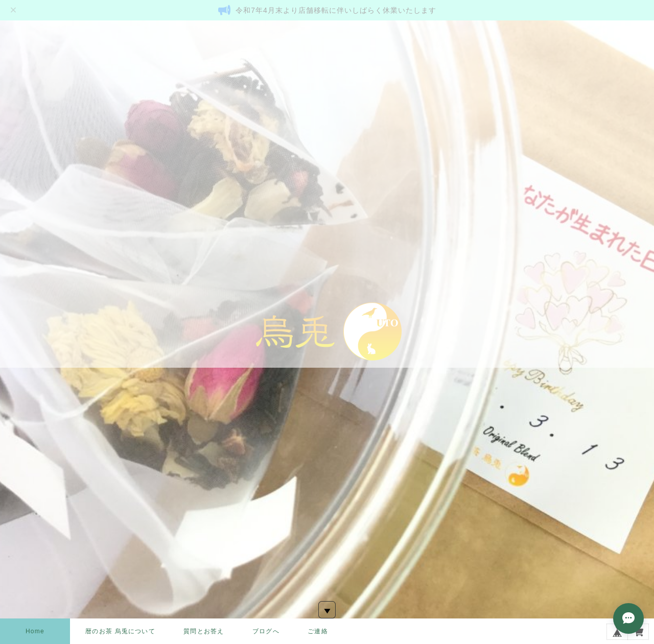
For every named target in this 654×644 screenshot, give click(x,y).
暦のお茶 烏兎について (120, 631)
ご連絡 (318, 631)
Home (35, 631)
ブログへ (266, 631)
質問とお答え (204, 631)
